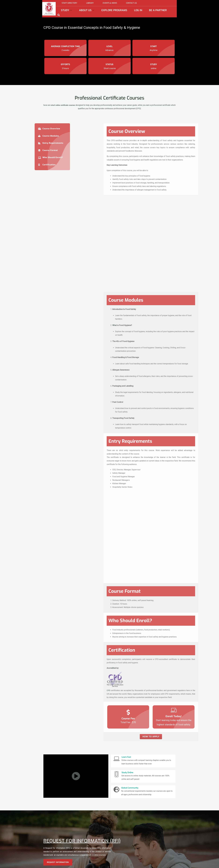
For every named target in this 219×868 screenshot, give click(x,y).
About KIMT (104, 862)
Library (90, 3)
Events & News (110, 3)
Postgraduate (76, 865)
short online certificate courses (66, 105)
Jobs (129, 865)
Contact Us (131, 3)
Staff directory (69, 3)
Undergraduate (77, 862)
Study (67, 10)
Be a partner (158, 10)
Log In (138, 10)
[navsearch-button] (59, 15)
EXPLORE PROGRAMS (52, 864)
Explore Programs (114, 10)
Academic (103, 865)
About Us (87, 10)
